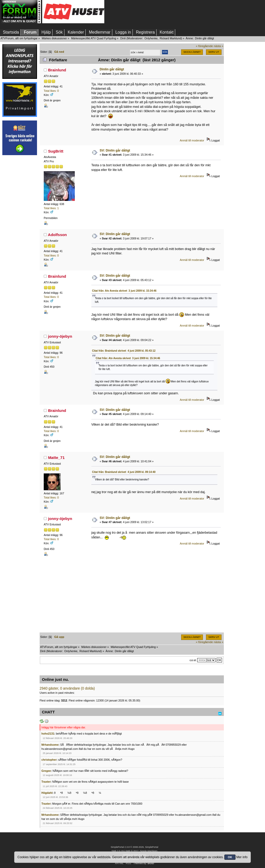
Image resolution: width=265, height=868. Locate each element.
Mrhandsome (50, 745)
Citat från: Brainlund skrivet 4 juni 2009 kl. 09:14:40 (124, 472)
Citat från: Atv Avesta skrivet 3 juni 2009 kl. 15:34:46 (124, 291)
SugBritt (56, 151)
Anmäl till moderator (192, 140)
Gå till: (193, 660)
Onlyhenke (151, 38)
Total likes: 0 (51, 91)
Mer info (242, 857)
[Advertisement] (20, 236)
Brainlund (57, 70)
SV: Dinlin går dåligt (115, 150)
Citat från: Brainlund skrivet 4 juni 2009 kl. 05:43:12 (124, 351)
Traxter (46, 782)
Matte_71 (56, 458)
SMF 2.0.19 (117, 851)
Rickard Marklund (170, 38)
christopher (49, 760)
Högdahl (47, 793)
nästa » (219, 46)
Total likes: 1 (51, 208)
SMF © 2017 (132, 851)
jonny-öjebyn (60, 336)
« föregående (204, 46)
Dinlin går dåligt (112, 69)
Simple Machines (149, 851)
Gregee (46, 771)
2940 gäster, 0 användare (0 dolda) (67, 688)
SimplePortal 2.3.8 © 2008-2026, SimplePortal (135, 847)
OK (230, 857)
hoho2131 (48, 734)
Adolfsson (57, 235)
